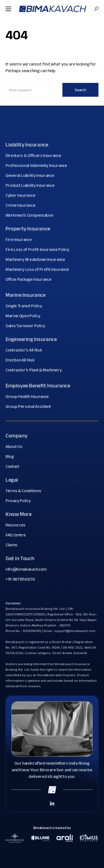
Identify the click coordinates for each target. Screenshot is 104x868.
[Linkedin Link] (52, 803)
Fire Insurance (21, 240)
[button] (8, 9)
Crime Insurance (22, 205)
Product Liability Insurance (32, 185)
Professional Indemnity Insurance (38, 166)
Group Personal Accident (30, 407)
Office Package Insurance (31, 279)
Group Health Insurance (29, 397)
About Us (16, 447)
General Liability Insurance (32, 175)
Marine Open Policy (25, 316)
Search (80, 90)
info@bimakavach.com (26, 569)
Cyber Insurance (22, 195)
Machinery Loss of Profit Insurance (39, 269)
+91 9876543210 (20, 579)
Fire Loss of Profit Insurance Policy (39, 250)
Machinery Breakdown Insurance (37, 259)
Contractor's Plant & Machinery (36, 370)
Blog (12, 457)
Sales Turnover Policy (27, 326)
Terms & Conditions (25, 491)
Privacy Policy (20, 501)
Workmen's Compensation (31, 215)
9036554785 (32, 631)
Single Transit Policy (26, 306)
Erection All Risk (22, 360)
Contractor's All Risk (26, 350)
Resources (18, 525)
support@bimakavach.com (75, 631)
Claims (14, 545)
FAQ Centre (18, 535)
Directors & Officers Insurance (35, 156)
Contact (15, 466)
